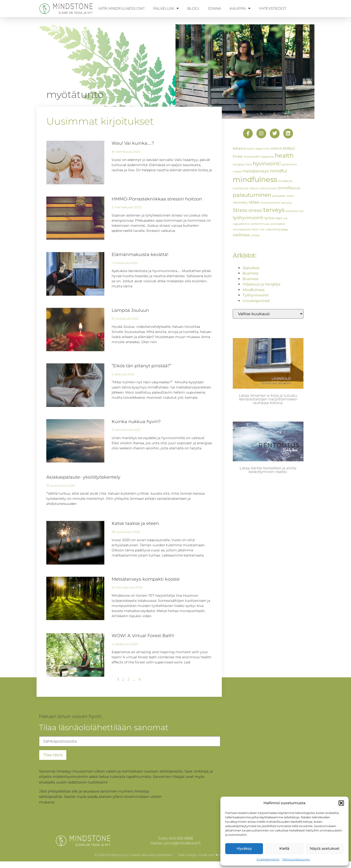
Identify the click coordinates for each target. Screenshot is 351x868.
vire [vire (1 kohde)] (262, 230)
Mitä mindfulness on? (122, 8)
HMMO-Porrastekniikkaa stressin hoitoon (157, 199)
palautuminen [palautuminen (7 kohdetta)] (252, 195)
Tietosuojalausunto (296, 859)
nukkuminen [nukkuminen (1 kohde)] (268, 188)
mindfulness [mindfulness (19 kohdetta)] (255, 179)
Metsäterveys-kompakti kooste (146, 579)
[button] (341, 803)
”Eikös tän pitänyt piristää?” (141, 366)
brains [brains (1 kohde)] (251, 149)
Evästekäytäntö (268, 859)
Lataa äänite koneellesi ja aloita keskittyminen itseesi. (268, 470)
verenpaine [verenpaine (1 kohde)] (278, 224)
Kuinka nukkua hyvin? (136, 422)
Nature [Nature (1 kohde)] (254, 188)
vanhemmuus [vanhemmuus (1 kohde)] (260, 224)
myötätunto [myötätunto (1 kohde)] (241, 188)
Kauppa (240, 8)
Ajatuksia (251, 268)
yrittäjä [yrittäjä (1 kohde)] (255, 235)
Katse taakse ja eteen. (136, 523)
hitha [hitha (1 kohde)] (249, 165)
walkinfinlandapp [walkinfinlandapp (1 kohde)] (277, 230)
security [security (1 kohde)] (287, 203)
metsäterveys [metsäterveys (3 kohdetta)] (255, 171)
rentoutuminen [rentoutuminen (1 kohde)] (270, 203)
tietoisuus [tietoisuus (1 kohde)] (292, 211)
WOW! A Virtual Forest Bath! (143, 636)
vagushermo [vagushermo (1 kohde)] (241, 224)
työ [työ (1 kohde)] (301, 211)
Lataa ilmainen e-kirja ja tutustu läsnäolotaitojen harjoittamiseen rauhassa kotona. (268, 399)
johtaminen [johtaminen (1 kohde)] (289, 165)
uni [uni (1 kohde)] (285, 218)
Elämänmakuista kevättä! (140, 255)
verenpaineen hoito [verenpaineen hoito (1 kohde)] (246, 230)
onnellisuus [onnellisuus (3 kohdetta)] (289, 188)
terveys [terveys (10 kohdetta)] (274, 210)
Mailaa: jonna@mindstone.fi (175, 843)
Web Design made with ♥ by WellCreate (209, 855)
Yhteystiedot (273, 8)
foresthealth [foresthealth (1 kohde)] (252, 157)
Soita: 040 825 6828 (175, 838)
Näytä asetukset (325, 848)
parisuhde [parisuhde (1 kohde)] (279, 196)
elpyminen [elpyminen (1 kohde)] (263, 149)
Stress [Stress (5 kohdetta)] (240, 210)
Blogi (193, 8)
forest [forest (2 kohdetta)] (238, 156)
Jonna (214, 8)
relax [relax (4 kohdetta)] (254, 202)
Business (250, 273)
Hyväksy (244, 848)
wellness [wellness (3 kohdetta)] (241, 235)
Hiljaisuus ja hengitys (261, 284)
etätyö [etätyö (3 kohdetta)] (289, 148)
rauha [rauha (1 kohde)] (290, 196)
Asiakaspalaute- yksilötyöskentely (83, 477)
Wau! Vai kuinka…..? (133, 143)
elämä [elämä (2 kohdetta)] (276, 148)
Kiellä (284, 848)
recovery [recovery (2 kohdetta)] (240, 202)
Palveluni (166, 8)
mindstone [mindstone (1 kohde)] (285, 181)
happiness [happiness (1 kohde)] (267, 157)
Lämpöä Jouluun (130, 310)
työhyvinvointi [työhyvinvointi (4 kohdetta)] (248, 218)
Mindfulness (253, 290)
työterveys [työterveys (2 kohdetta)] (273, 218)
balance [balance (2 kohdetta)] (239, 148)
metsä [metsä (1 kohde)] (237, 172)
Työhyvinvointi (256, 295)
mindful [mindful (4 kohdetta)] (278, 171)
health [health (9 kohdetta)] (284, 156)
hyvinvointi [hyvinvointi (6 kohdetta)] (267, 164)
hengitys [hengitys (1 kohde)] (239, 165)
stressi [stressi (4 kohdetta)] (255, 210)
